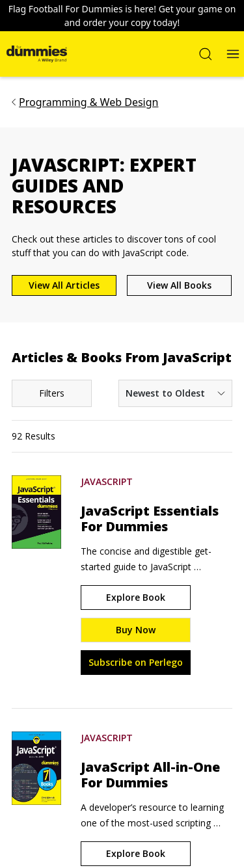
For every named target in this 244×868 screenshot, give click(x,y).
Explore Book (136, 597)
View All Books (179, 285)
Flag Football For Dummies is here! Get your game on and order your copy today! (122, 16)
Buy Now (136, 630)
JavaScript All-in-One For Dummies (150, 775)
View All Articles (64, 285)
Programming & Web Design (88, 102)
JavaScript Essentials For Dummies (150, 519)
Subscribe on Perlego (136, 662)
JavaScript (107, 481)
